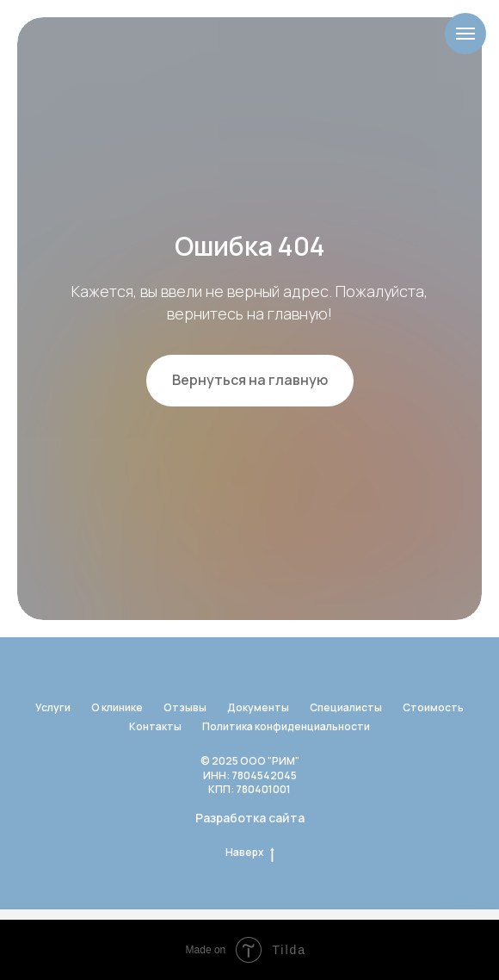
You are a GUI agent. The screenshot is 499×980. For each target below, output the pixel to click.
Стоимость (433, 707)
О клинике (117, 707)
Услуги (53, 707)
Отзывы (185, 707)
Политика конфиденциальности (286, 726)
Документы (258, 707)
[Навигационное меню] (465, 34)
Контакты (155, 726)
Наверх (250, 853)
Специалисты (346, 707)
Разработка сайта (250, 818)
